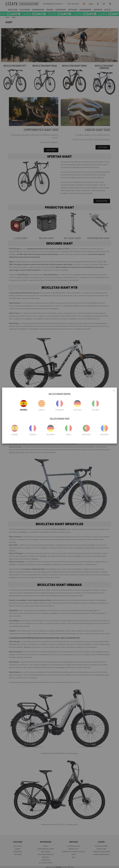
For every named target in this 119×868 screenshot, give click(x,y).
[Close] (114, 391)
